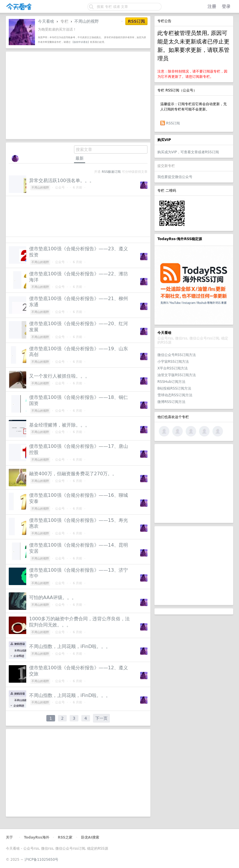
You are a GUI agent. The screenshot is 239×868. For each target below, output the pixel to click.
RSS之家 (65, 837)
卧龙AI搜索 (90, 837)
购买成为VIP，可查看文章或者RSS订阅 (188, 152)
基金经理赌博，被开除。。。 (59, 425)
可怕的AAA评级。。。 (53, 597)
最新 (80, 158)
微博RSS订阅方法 (171, 402)
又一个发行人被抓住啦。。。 (59, 376)
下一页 (101, 718)
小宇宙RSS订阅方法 (173, 362)
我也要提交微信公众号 (175, 177)
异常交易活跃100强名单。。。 (62, 181)
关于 (9, 837)
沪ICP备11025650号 (41, 860)
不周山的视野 (87, 21)
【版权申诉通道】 (81, 42)
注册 (212, 6)
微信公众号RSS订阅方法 (177, 355)
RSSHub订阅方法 (171, 382)
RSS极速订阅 (111, 172)
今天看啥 (46, 21)
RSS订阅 (173, 123)
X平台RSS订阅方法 (173, 368)
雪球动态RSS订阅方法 (175, 395)
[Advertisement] (194, 483)
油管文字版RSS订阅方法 (177, 375)
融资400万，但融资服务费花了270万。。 (73, 474)
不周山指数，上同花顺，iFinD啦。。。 (70, 646)
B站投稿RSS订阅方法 (174, 388)
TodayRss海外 (37, 837)
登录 (226, 6)
